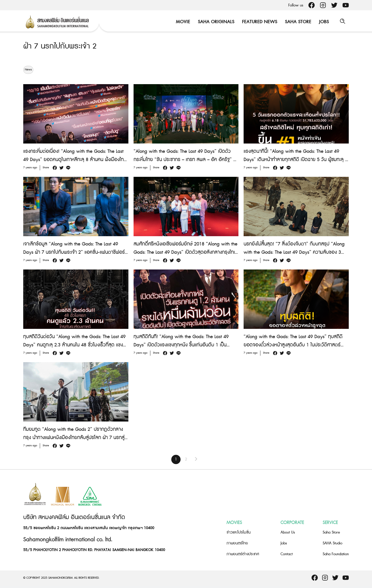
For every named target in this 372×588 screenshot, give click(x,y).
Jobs (323, 22)
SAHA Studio (332, 543)
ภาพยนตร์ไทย (237, 543)
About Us (288, 532)
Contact (287, 554)
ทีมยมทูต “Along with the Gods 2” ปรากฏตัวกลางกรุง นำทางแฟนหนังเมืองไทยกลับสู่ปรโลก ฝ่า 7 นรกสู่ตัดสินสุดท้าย (74, 438)
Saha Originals (215, 22)
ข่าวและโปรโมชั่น (239, 532)
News (28, 70)
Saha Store (297, 22)
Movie (182, 22)
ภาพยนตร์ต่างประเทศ (243, 554)
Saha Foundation (336, 554)
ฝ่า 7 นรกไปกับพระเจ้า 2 (61, 46)
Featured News (259, 22)
